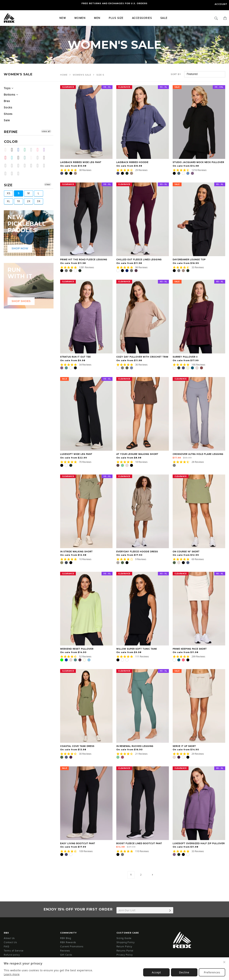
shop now (20, 248)
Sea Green (39, 158)
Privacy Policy (125, 955)
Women (80, 18)
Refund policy (12, 955)
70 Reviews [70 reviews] (85, 462)
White (20, 158)
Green (26, 150)
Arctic (46, 166)
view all (46, 131)
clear (48, 184)
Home (64, 75)
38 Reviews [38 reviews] (85, 170)
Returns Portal (125, 951)
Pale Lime (20, 166)
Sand (33, 158)
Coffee (7, 174)
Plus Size (116, 18)
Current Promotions (72, 947)
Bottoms (11, 95)
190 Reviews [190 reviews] (198, 365)
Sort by (176, 74)
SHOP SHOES (21, 301)
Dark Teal (26, 158)
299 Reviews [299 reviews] (198, 657)
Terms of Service (14, 951)
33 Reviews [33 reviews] (198, 267)
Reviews (65, 951)
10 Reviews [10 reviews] (85, 559)
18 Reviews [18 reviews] (141, 462)
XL (9, 201)
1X (19, 201)
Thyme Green (7, 166)
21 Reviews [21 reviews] (141, 754)
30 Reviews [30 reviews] (85, 754)
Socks (8, 108)
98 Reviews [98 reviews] (141, 267)
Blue (20, 150)
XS (9, 193)
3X (39, 201)
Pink (39, 150)
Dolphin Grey (39, 166)
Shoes (8, 114)
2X (29, 201)
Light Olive (20, 174)
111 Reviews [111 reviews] (142, 657)
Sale (7, 120)
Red (7, 158)
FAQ (6, 947)
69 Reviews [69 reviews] (198, 559)
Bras (7, 101)
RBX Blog (66, 938)
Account (221, 4)
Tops (9, 88)
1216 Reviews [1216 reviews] (199, 170)
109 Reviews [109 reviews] (86, 851)
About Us (9, 938)
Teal (14, 158)
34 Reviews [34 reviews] (85, 365)
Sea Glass (26, 166)
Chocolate (46, 158)
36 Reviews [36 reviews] (141, 365)
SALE (164, 18)
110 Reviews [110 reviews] (142, 851)
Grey (33, 150)
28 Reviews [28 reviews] (198, 462)
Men (97, 18)
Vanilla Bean (33, 166)
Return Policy (124, 947)
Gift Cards (66, 955)
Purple (46, 150)
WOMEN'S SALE (82, 75)
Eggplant (14, 166)
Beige (7, 150)
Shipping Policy (126, 942)
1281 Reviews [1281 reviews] (87, 267)
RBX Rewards (68, 942)
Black (14, 150)
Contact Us (10, 942)
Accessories (142, 18)
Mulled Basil (14, 174)
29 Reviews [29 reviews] (141, 170)
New (63, 18)
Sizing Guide (124, 938)
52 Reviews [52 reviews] (85, 657)
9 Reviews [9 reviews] (141, 559)
